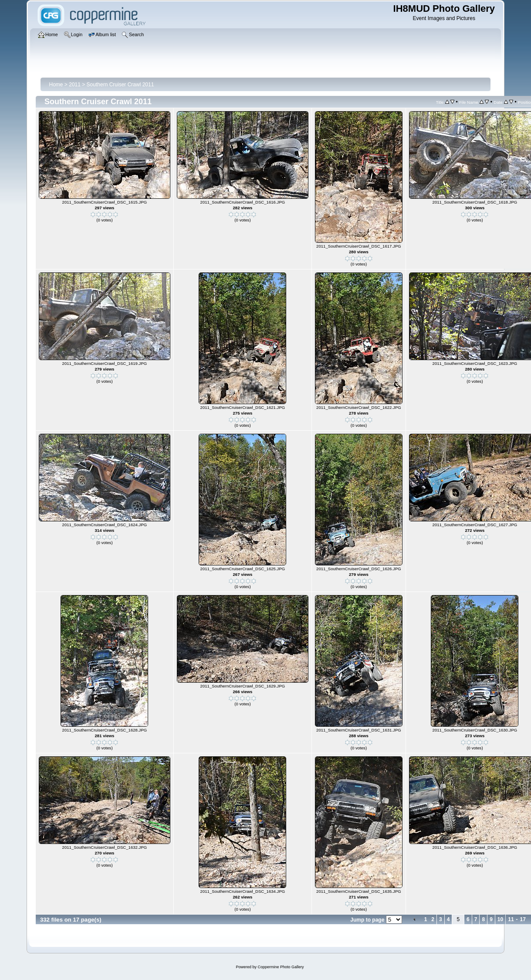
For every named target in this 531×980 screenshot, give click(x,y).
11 (511, 919)
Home (56, 85)
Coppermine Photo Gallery (281, 967)
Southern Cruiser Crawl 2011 (120, 85)
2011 (75, 85)
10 (500, 919)
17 (523, 919)
